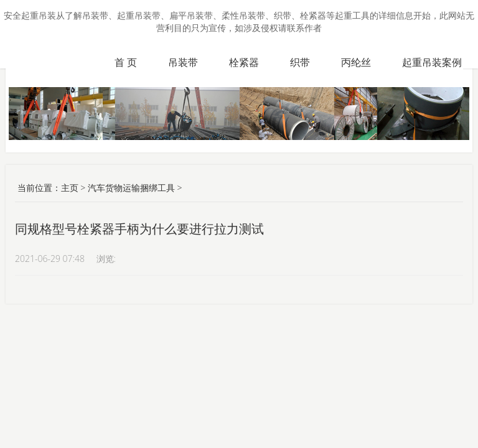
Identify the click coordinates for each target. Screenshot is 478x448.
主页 (70, 188)
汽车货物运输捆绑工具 (131, 188)
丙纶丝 (356, 62)
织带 (300, 62)
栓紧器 (244, 62)
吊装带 (183, 62)
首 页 (126, 62)
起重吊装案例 (432, 62)
